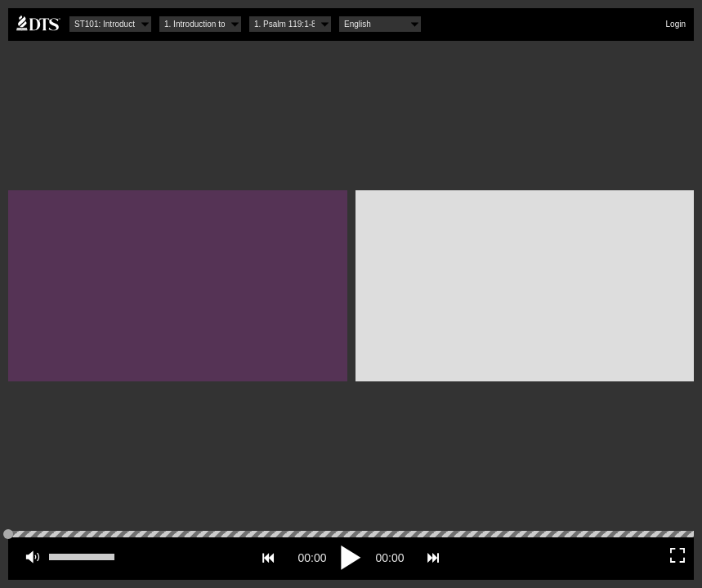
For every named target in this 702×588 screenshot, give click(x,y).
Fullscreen (677, 555)
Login (676, 24)
